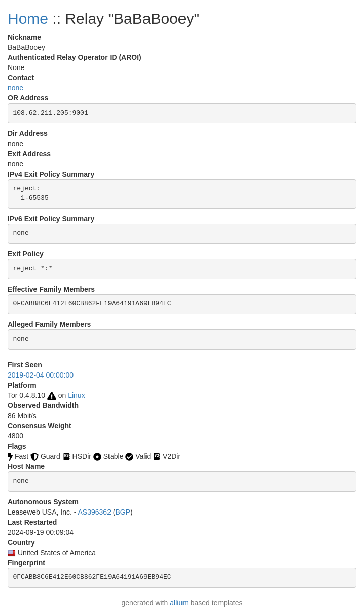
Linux (76, 395)
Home (28, 19)
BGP (123, 512)
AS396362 (95, 512)
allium (179, 603)
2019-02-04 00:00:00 (41, 375)
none (15, 88)
